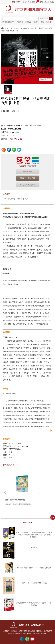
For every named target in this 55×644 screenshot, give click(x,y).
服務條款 (14, 631)
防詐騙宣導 (49, 631)
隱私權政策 (23, 631)
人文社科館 (15, 28)
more (47, 430)
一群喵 (42, 22)
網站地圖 (32, 631)
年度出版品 (28, 633)
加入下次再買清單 (28, 185)
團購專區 (40, 631)
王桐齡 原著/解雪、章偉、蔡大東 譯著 (24, 126)
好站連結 (45, 633)
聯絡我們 (37, 633)
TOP (53, 517)
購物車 (32, 2)
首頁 (6, 28)
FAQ (42, 2)
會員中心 (26, 2)
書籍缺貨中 (28, 171)
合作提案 (18, 633)
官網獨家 (20, 22)
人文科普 (24, 28)
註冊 (14, 2)
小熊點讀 (28, 22)
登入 (19, 2)
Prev (5, 493)
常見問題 (10, 633)
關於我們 (5, 631)
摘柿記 (35, 22)
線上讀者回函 (49, 2)
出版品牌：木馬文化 (10, 111)
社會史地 (33, 28)
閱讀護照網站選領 (28, 178)
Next (40, 493)
